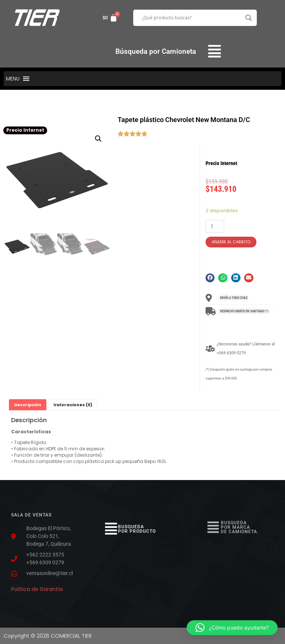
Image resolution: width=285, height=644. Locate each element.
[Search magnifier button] (249, 18)
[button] (215, 51)
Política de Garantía (37, 587)
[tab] (28, 405)
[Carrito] (110, 18)
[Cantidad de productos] (215, 226)
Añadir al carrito (231, 242)
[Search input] (192, 18)
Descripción (28, 405)
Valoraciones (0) (73, 405)
